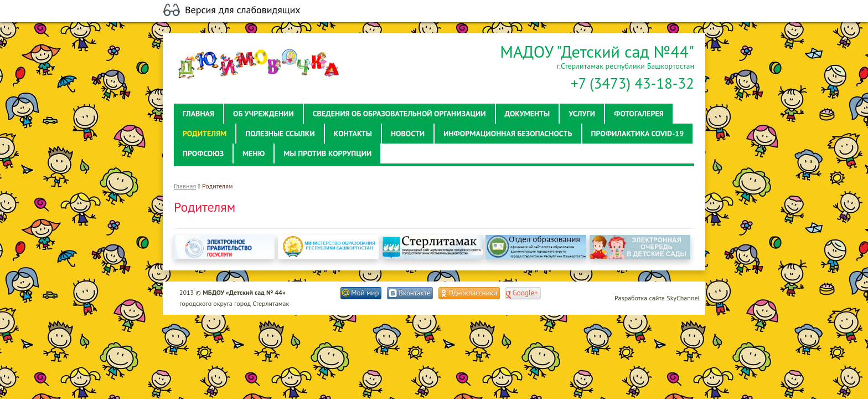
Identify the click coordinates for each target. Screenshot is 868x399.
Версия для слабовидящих (243, 10)
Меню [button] (254, 154)
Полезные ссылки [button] (280, 134)
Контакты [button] (353, 134)
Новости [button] (408, 134)
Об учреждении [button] (263, 114)
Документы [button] (528, 114)
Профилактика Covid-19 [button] (638, 134)
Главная (185, 186)
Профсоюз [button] (203, 154)
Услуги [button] (582, 114)
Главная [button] (198, 114)
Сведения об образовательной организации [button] (399, 114)
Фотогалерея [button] (639, 114)
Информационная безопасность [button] (508, 134)
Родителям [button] (205, 134)
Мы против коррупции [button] (327, 154)
